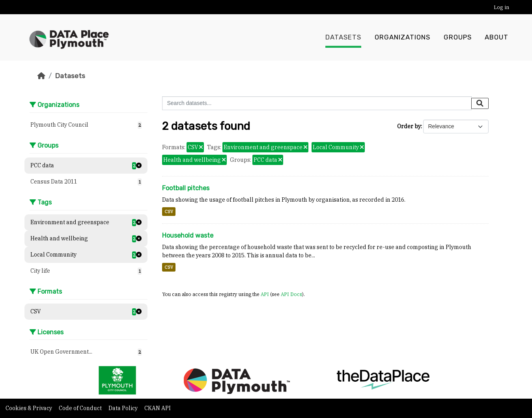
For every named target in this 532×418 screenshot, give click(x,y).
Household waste (188, 235)
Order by (409, 126)
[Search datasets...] (317, 103)
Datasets (343, 37)
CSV (169, 212)
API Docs (291, 294)
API (265, 294)
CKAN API (158, 408)
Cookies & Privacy (29, 408)
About (497, 37)
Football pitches (186, 188)
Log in (501, 7)
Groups (458, 37)
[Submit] (480, 103)
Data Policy (124, 408)
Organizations (402, 37)
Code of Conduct (81, 408)
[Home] (41, 76)
